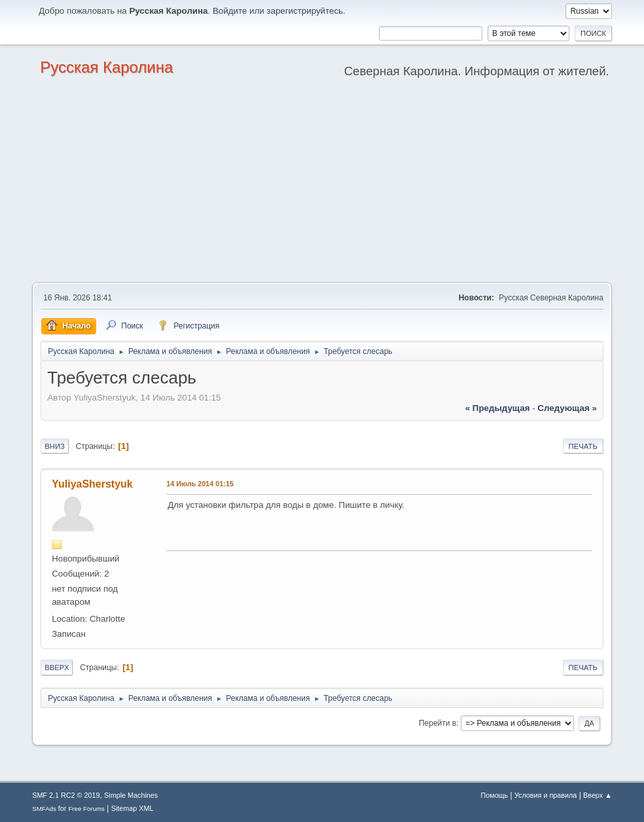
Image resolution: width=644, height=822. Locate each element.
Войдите (230, 11)
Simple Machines (131, 795)
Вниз (55, 446)
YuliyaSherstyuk (92, 484)
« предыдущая (498, 408)
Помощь (494, 795)
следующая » (567, 408)
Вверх (57, 668)
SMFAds (44, 809)
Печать (583, 446)
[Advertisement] (322, 184)
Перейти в (438, 723)
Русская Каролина (106, 67)
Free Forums (86, 809)
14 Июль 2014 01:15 (200, 484)
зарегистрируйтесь (305, 11)
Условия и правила (546, 795)
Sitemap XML (133, 808)
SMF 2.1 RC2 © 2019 (66, 795)
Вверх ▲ (598, 795)
